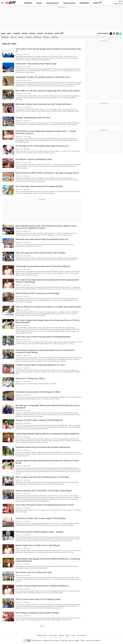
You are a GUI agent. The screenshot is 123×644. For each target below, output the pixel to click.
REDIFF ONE (59, 34)
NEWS (9, 34)
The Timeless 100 (81, 636)
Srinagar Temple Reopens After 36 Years (33, 118)
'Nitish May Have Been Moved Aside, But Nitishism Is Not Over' (42, 239)
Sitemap (71, 640)
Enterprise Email (53, 3)
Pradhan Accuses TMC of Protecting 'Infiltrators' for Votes (40, 365)
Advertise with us (48, 640)
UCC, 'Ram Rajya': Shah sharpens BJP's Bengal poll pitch (39, 186)
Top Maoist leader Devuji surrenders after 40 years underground (43, 447)
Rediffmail (28, 3)
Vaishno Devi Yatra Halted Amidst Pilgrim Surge (36, 64)
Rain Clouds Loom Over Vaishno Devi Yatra (34, 572)
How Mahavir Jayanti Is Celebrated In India (34, 159)
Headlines (5, 37)
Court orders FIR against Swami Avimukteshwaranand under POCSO (45, 505)
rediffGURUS (84, 3)
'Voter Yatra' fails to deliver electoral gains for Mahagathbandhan (43, 337)
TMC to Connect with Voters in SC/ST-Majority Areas (38, 599)
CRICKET (32, 34)
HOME (3, 34)
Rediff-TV (97, 3)
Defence (14, 37)
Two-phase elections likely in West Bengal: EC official (38, 392)
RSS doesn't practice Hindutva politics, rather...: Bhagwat (39, 532)
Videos (73, 636)
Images (21, 37)
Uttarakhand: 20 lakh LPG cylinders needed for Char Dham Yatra (43, 77)
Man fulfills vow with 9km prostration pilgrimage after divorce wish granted (48, 91)
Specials (46, 37)
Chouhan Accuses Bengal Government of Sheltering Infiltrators (42, 586)
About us (83, 640)
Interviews (37, 37)
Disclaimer (56, 640)
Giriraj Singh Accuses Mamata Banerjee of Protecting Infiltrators (43, 266)
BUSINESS (17, 34)
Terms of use (90, 640)
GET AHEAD (49, 34)
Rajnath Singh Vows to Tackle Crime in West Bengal (38, 545)
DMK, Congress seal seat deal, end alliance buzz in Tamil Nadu (42, 477)
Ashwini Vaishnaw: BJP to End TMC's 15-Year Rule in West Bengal (43, 491)
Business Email (69, 3)
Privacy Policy (64, 640)
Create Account (118, 4)
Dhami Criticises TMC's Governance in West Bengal (37, 293)
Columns (28, 37)
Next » (42, 626)
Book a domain (53, 636)
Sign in (120, 1)
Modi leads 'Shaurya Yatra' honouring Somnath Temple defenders (43, 104)
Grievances (97, 640)
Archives (54, 37)
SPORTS (40, 34)
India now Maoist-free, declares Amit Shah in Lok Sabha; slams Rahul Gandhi (48, 307)
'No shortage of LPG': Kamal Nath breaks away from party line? (42, 146)
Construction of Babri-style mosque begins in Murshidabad (40, 518)
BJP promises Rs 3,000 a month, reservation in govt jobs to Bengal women (47, 173)
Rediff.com (39, 640)
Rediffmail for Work (42, 636)
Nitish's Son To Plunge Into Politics (30, 379)
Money (39, 3)
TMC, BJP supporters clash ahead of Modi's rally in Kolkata (40, 253)
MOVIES (25, 34)
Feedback (77, 640)
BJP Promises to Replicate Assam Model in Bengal (37, 613)
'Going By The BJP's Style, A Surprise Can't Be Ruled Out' (39, 420)
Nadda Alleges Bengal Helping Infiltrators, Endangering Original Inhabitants (47, 434)
